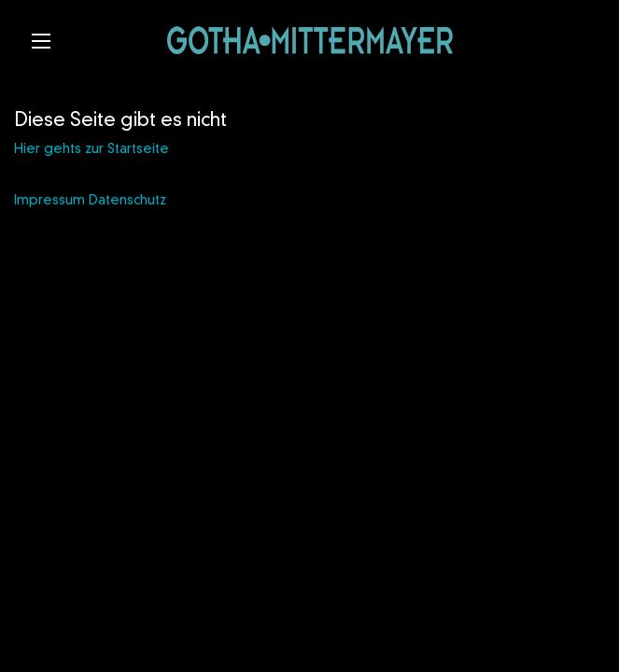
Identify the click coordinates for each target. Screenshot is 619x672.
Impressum (49, 201)
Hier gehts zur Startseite (91, 149)
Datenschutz (127, 201)
